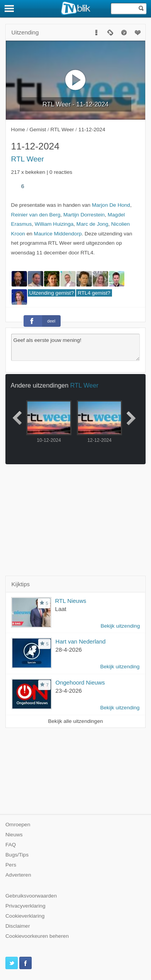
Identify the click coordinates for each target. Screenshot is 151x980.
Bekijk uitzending (120, 626)
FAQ (11, 845)
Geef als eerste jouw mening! (76, 347)
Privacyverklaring (25, 906)
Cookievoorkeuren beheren (37, 936)
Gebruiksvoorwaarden (31, 896)
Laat (61, 609)
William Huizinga (54, 224)
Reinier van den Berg (36, 215)
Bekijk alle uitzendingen (75, 721)
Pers (11, 865)
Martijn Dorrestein (84, 215)
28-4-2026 (69, 650)
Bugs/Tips (17, 855)
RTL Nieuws (71, 601)
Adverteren (18, 875)
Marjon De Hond (111, 205)
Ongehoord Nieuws (80, 682)
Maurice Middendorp (58, 234)
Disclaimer (18, 926)
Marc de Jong (92, 224)
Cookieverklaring (25, 916)
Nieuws (14, 835)
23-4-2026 (69, 691)
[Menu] (10, 9)
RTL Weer (28, 159)
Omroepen (18, 825)
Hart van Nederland (81, 641)
